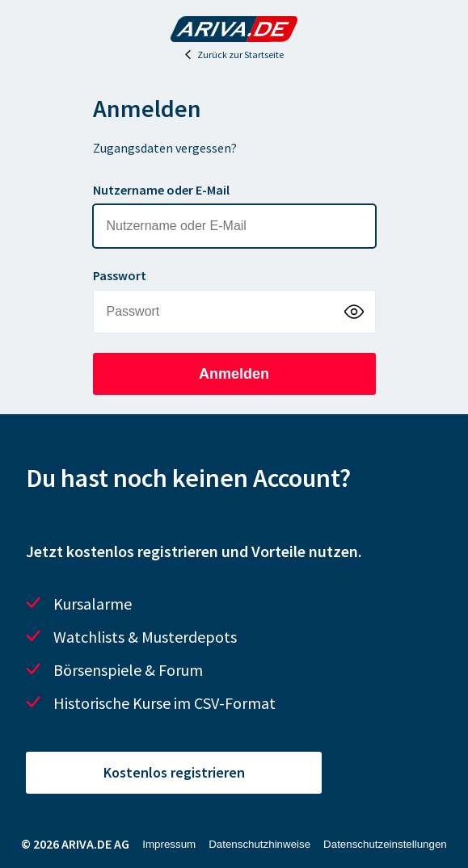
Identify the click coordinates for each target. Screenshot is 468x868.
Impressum (169, 844)
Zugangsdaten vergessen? (165, 148)
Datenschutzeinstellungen (385, 844)
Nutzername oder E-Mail (161, 190)
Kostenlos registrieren (174, 772)
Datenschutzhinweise (259, 844)
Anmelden (234, 374)
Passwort (120, 275)
